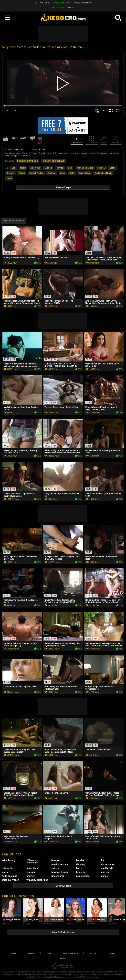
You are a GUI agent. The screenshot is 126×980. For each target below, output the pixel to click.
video (9, 178)
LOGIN (71, 8)
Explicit (48, 168)
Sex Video (35, 168)
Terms (112, 953)
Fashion (52, 173)
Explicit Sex (84, 173)
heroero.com (68, 965)
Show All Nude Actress (63, 932)
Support (93, 953)
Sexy (63, 173)
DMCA (63, 958)
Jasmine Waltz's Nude (83, 3)
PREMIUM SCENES (63, 3)
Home (14, 953)
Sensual (10, 173)
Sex (14, 168)
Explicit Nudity (36, 173)
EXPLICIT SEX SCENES (53, 161)
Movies (60, 168)
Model (22, 173)
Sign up (31, 953)
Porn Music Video (85, 168)
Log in (49, 953)
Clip (70, 168)
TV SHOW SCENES (43, 3)
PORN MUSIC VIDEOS (27, 161)
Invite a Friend (71, 953)
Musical (101, 168)
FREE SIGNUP (58, 8)
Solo (72, 173)
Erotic (113, 168)
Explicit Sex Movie (103, 173)
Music (23, 168)
